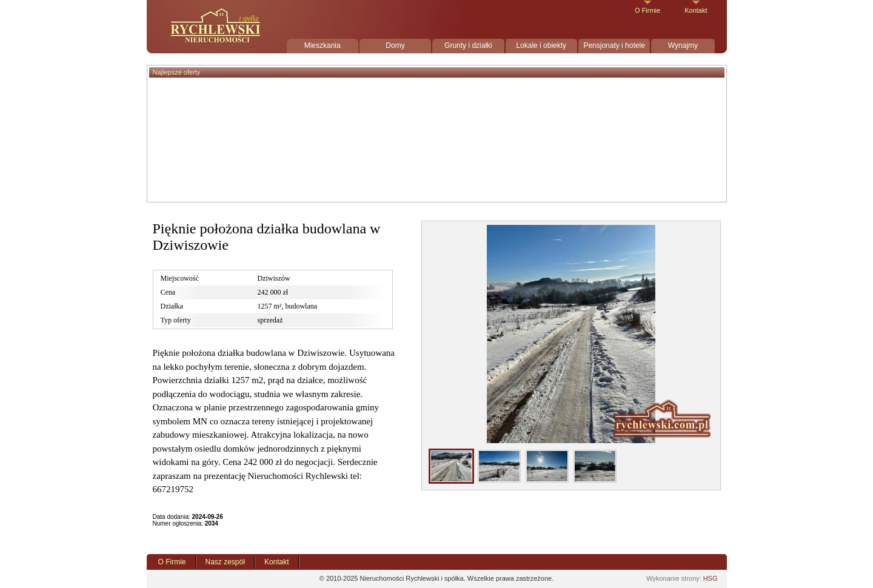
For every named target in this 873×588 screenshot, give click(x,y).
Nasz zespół (225, 562)
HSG (711, 578)
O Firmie (647, 10)
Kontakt (696, 10)
